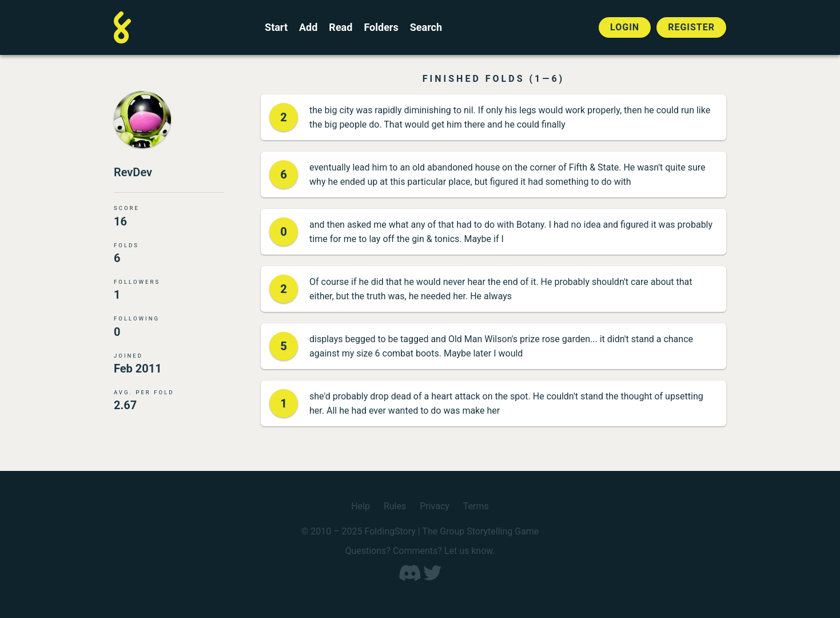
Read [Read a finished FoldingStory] (341, 27)
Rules (395, 506)
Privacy (435, 506)
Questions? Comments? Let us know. (420, 551)
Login (625, 27)
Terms (476, 506)
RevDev (133, 172)
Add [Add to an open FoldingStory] (308, 27)
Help (361, 506)
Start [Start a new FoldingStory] (276, 27)
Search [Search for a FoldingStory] (426, 27)
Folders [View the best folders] (381, 27)
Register (691, 27)
